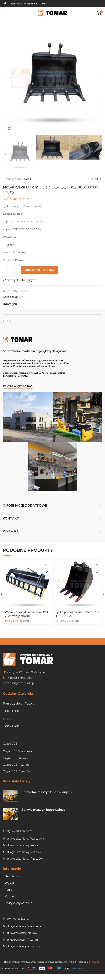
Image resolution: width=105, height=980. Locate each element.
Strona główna (12, 179)
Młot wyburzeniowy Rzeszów (23, 855)
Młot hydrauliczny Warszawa (22, 923)
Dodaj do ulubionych (21, 280)
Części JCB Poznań (16, 761)
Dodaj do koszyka (39, 270)
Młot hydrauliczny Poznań (20, 936)
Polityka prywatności (19, 899)
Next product (100, 179)
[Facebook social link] (5, 4)
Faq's (8, 886)
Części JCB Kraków (16, 754)
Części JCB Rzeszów (17, 768)
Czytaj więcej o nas (18, 386)
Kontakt (11, 518)
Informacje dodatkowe (25, 506)
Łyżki (28, 179)
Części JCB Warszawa (17, 748)
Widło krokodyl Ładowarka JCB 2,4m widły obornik (26, 614)
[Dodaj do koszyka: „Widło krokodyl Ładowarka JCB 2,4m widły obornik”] (46, 565)
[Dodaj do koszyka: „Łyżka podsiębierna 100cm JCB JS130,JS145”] (97, 565)
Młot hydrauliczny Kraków (20, 929)
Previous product (92, 179)
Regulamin (12, 873)
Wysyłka (11, 531)
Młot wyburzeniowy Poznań (22, 848)
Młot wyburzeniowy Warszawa (23, 835)
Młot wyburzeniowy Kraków (21, 841)
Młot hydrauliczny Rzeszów (21, 943)
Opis (7, 321)
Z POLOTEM (95, 958)
